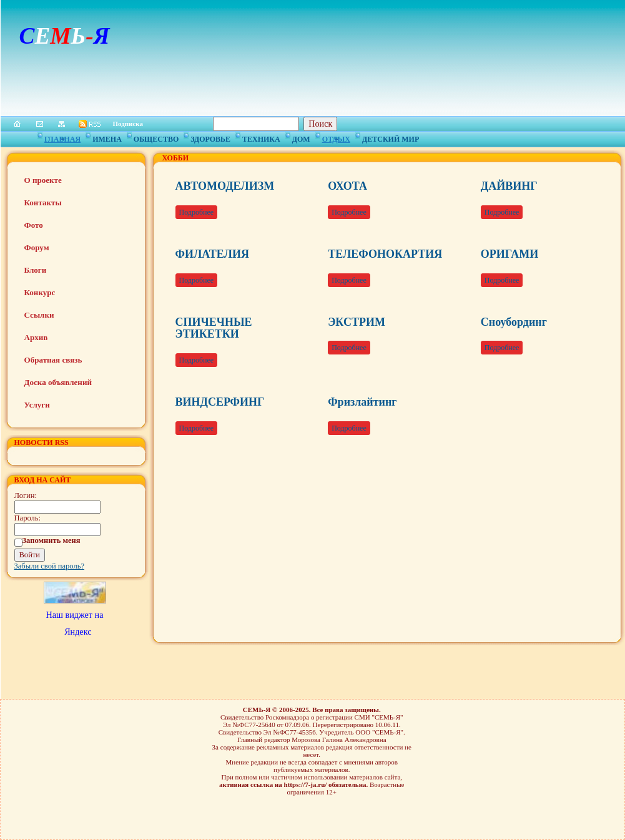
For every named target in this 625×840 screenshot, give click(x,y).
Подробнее (197, 212)
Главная (62, 137)
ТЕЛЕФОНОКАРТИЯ (385, 254)
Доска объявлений (58, 382)
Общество (156, 137)
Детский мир (391, 137)
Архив (36, 337)
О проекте (43, 180)
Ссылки (39, 315)
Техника (261, 137)
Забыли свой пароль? (50, 566)
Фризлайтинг (362, 402)
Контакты (43, 203)
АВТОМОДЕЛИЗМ (225, 186)
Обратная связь (53, 360)
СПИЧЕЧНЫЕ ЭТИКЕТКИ (214, 328)
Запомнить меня (52, 540)
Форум (37, 247)
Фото (34, 225)
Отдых (336, 137)
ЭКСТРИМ (357, 322)
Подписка (128, 124)
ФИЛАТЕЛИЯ (212, 254)
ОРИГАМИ (509, 254)
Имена (107, 137)
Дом (301, 137)
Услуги (37, 405)
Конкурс (40, 292)
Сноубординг (514, 322)
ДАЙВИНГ (509, 186)
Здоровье (210, 137)
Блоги (36, 270)
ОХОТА (347, 186)
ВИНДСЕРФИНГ (220, 402)
